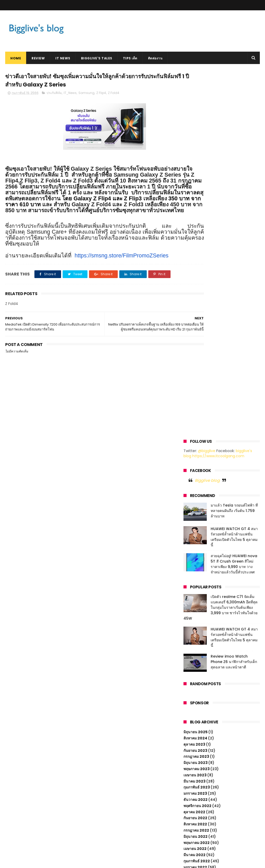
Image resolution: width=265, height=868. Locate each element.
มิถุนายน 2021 (195, 545)
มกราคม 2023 (195, 428)
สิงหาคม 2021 (195, 533)
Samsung (86, 95)
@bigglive (207, 85)
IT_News (70, 95)
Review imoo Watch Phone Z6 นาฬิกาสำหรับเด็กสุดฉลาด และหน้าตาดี (234, 296)
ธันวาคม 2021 (195, 508)
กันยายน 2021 (195, 526)
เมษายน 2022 (195, 483)
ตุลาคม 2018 (194, 705)
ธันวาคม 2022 (196, 434)
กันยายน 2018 (195, 711)
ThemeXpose (35, 862)
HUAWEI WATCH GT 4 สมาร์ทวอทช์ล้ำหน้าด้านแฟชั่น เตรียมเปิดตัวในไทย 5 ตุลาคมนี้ (234, 172)
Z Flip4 (101, 95)
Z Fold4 (114, 95)
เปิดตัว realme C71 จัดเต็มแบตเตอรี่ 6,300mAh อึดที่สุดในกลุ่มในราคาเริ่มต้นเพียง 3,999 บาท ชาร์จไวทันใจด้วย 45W (220, 242)
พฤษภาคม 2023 (197, 404)
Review (38, 58)
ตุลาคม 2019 (194, 637)
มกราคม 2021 (195, 575)
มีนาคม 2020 (195, 606)
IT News (63, 58)
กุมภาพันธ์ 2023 (197, 422)
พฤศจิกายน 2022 (197, 440)
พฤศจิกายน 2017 (197, 741)
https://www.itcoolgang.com (218, 91)
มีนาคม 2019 (194, 680)
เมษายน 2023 (195, 410)
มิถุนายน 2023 (196, 397)
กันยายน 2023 (195, 385)
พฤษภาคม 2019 (196, 668)
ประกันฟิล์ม (54, 95)
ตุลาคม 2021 (194, 520)
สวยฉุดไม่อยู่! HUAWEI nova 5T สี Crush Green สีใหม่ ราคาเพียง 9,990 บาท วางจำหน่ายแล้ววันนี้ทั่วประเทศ (234, 199)
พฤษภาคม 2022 (197, 477)
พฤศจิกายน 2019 (197, 631)
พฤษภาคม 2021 (196, 551)
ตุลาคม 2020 (194, 582)
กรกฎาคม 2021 (196, 539)
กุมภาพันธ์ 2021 (196, 569)
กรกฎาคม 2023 (196, 391)
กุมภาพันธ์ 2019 (196, 686)
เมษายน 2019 (194, 674)
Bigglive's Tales (97, 58)
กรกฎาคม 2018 (196, 717)
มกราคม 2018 (195, 735)
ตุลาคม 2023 (194, 379)
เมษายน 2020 (195, 600)
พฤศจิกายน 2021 (197, 514)
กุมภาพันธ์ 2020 (197, 612)
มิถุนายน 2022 (196, 471)
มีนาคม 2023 (194, 416)
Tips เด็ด (130, 58)
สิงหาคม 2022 (195, 459)
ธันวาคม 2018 (195, 698)
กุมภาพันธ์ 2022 (197, 496)
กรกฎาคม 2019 (196, 656)
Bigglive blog (207, 115)
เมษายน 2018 (194, 729)
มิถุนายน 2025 (196, 367)
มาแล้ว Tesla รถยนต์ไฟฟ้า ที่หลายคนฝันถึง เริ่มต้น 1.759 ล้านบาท (234, 145)
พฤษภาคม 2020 (197, 594)
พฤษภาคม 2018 (196, 723)
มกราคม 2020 (195, 619)
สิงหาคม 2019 (195, 649)
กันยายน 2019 (195, 643)
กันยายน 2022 (195, 453)
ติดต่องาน (155, 58)
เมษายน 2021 (194, 557)
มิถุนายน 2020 (196, 588)
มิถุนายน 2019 (195, 661)
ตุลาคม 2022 (194, 447)
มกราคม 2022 (195, 502)
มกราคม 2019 (195, 692)
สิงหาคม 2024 (195, 373)
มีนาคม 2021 (194, 563)
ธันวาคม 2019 (195, 625)
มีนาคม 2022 (194, 490)
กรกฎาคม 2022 (196, 465)
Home (16, 58)
